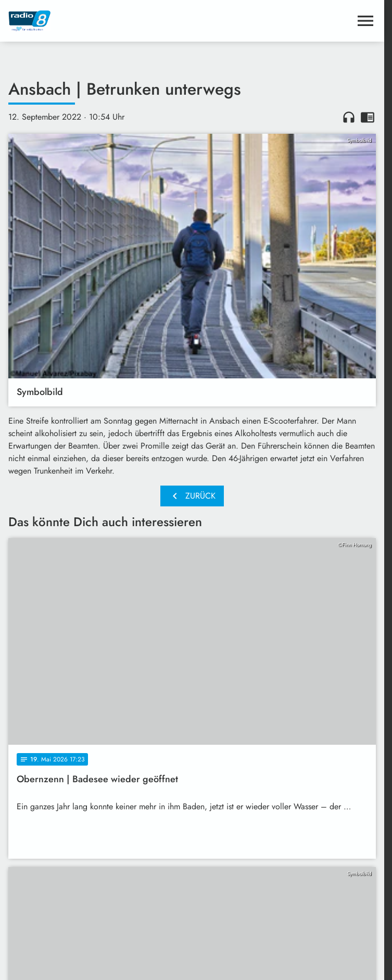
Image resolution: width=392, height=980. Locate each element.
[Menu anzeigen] (365, 21)
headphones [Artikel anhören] (349, 117)
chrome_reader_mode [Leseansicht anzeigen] (368, 117)
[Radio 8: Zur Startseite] (100, 21)
